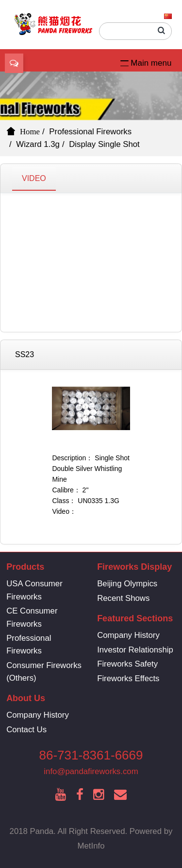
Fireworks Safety (127, 664)
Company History (128, 635)
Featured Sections (135, 618)
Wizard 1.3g (38, 144)
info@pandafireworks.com (91, 771)
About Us (26, 698)
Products (25, 567)
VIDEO (34, 178)
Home (30, 131)
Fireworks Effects (128, 678)
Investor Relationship (135, 650)
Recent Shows (123, 598)
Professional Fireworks (90, 132)
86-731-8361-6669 (91, 755)
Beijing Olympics (127, 584)
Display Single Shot (104, 144)
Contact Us (26, 730)
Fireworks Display (134, 567)
